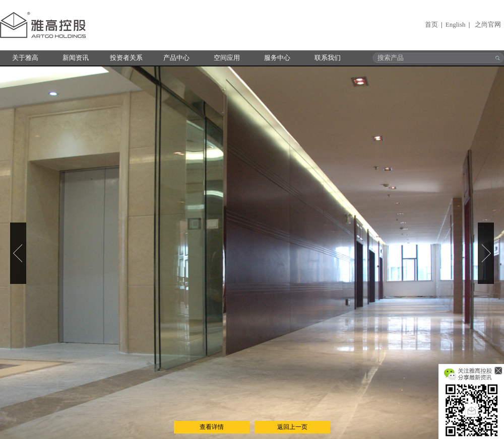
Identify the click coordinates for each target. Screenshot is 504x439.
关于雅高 (25, 58)
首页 (431, 24)
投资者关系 (126, 58)
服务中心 (277, 58)
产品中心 (176, 58)
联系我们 (328, 58)
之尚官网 (488, 24)
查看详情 (212, 427)
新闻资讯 (76, 58)
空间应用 (227, 58)
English (456, 24)
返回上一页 (292, 427)
